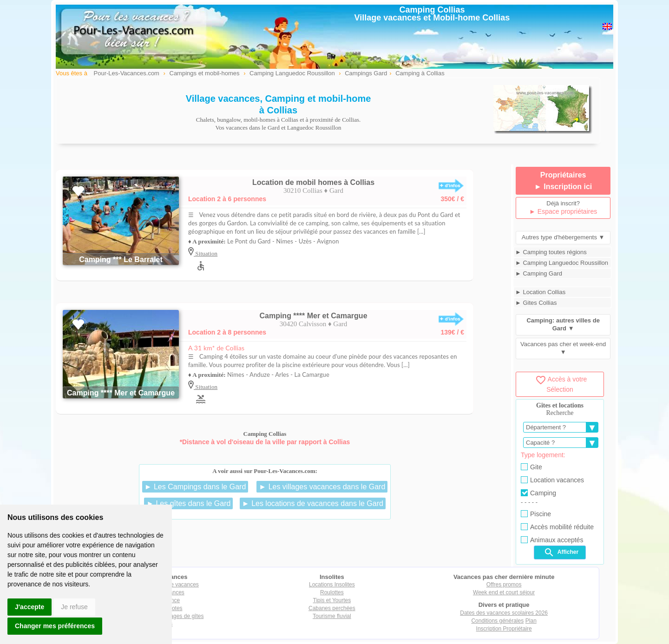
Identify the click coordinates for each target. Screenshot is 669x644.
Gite (531, 467)
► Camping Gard (539, 273)
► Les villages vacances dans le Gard (322, 487)
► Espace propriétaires (563, 211)
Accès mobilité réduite (557, 527)
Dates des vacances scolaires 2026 (504, 613)
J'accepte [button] (30, 607)
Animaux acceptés (552, 540)
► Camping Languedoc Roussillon (562, 263)
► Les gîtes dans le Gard (188, 503)
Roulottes (332, 592)
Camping (538, 493)
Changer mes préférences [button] (55, 626)
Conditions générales (497, 621)
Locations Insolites (332, 585)
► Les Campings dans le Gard (195, 487)
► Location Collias (540, 292)
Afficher (561, 552)
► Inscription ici (563, 187)
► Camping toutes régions (551, 252)
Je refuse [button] (74, 607)
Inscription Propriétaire (504, 629)
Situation (206, 253)
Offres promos (504, 585)
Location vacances (552, 480)
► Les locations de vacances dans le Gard (313, 503)
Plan (531, 621)
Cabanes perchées (332, 608)
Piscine (536, 514)
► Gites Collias (536, 303)
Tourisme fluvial (332, 616)
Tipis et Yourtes (332, 600)
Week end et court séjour (504, 592)
